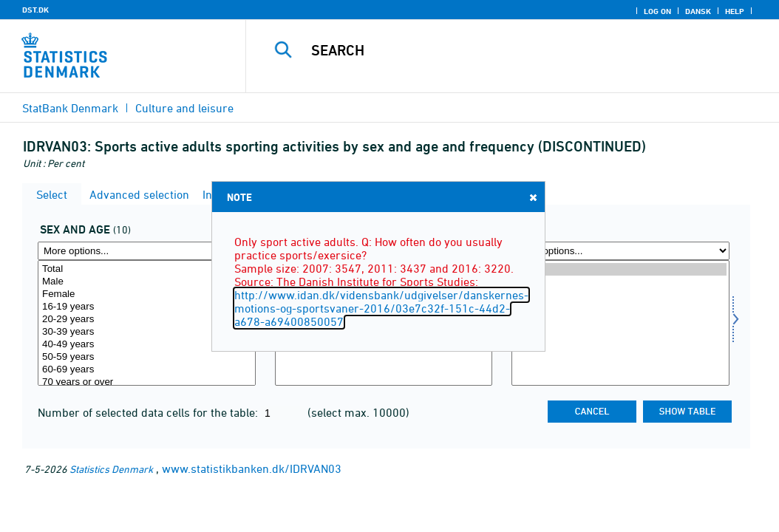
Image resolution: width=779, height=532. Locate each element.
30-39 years (147, 332)
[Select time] (620, 323)
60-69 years (147, 370)
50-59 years (147, 357)
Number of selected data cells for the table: (149, 412)
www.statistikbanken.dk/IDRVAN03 (252, 468)
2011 (620, 282)
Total (147, 269)
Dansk (698, 11)
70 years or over (147, 382)
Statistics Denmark (111, 469)
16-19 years (147, 307)
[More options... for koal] (147, 251)
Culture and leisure (184, 108)
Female (147, 294)
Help (735, 11)
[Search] (516, 50)
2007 (620, 294)
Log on (657, 11)
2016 (620, 269)
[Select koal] (147, 323)
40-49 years (147, 345)
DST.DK (35, 10)
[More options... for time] (620, 251)
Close (532, 197)
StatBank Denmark (70, 108)
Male (147, 282)
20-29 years (147, 320)
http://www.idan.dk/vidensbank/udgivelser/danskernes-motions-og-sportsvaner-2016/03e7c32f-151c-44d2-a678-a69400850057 (381, 308)
